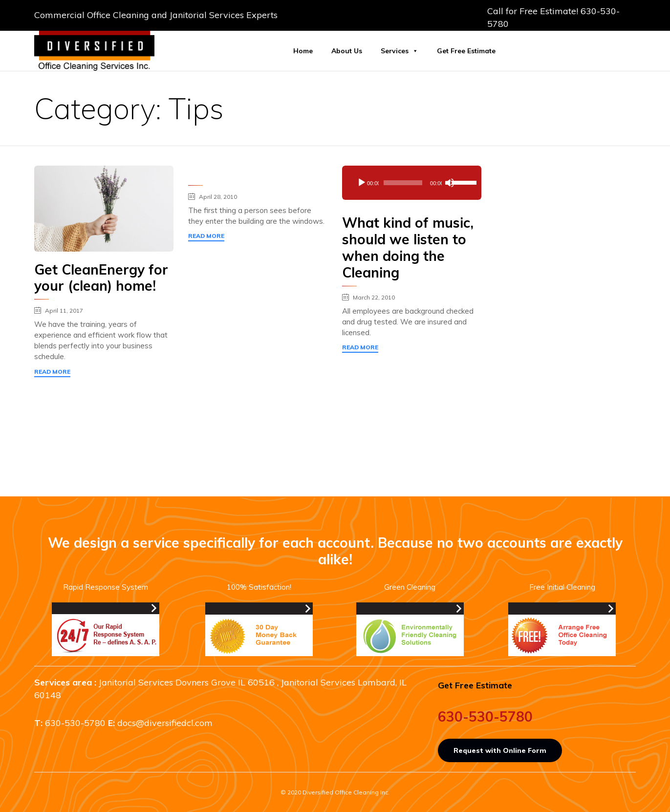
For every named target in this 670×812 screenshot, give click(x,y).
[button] (52, 373)
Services (400, 51)
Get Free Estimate (466, 51)
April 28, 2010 (218, 197)
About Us (347, 51)
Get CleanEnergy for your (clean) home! (101, 278)
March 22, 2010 (374, 297)
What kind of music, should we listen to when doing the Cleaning (408, 247)
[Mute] (450, 183)
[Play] (362, 183)
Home (303, 51)
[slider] (403, 183)
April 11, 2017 (64, 310)
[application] (412, 183)
